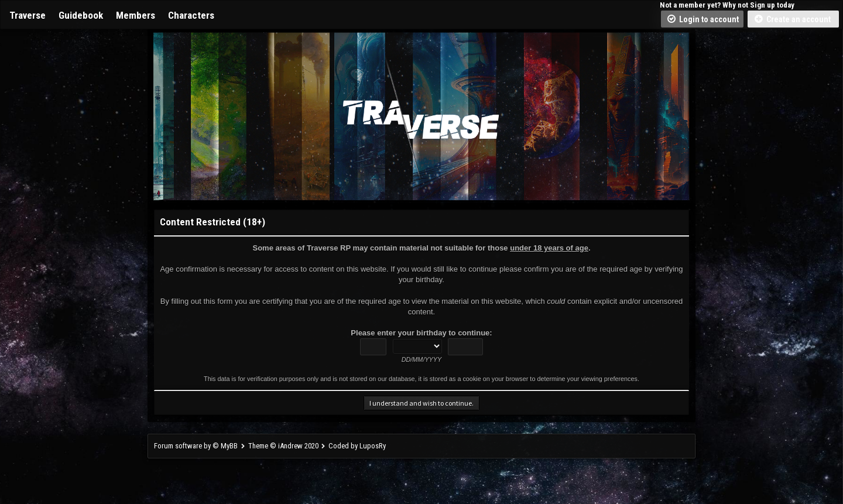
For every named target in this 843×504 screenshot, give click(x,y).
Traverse (28, 15)
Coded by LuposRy (357, 446)
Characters (191, 15)
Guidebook (81, 15)
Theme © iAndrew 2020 (283, 446)
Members (136, 15)
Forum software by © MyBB (197, 446)
